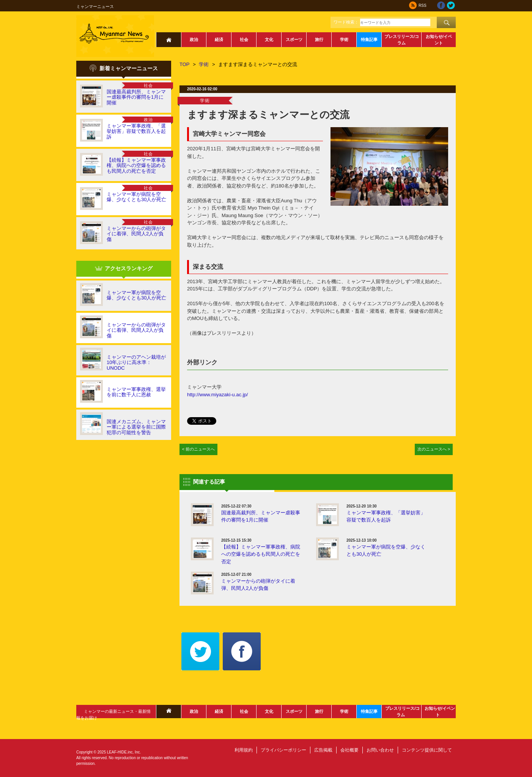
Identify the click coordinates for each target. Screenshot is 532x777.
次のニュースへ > (434, 449)
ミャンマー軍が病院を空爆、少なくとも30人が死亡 (136, 197)
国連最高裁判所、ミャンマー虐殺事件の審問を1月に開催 (136, 97)
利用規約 (244, 750)
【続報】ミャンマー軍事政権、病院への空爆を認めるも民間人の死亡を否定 (136, 165)
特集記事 (369, 39)
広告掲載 (323, 750)
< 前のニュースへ (199, 449)
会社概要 (349, 750)
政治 (194, 39)
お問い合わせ (380, 750)
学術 (344, 39)
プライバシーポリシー (283, 750)
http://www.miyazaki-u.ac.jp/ (217, 395)
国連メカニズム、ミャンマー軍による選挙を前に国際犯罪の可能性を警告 (136, 427)
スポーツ (294, 39)
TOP (185, 64)
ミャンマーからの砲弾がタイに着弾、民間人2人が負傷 (136, 234)
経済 (219, 39)
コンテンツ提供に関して (427, 750)
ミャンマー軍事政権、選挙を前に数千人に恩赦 (136, 392)
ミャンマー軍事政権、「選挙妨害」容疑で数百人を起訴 (136, 131)
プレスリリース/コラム (402, 40)
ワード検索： (346, 22)
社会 (244, 39)
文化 (269, 39)
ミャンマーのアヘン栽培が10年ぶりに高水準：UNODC (136, 362)
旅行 (319, 39)
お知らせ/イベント (439, 40)
